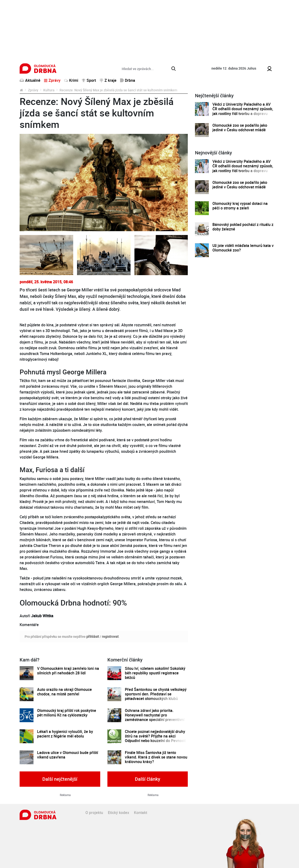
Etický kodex (119, 813)
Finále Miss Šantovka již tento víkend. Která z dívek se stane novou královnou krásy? (156, 757)
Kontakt (141, 813)
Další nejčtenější (60, 779)
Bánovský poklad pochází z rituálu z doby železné (243, 227)
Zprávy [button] (52, 80)
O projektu (94, 813)
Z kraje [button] (108, 80)
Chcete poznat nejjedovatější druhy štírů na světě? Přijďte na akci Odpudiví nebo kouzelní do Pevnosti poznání (155, 739)
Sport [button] (89, 80)
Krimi (71, 80)
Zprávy (33, 90)
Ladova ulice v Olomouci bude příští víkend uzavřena (68, 755)
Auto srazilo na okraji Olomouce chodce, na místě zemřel (64, 692)
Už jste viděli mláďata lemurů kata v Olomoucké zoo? (243, 248)
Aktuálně (30, 80)
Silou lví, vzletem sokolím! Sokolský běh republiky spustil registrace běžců (155, 673)
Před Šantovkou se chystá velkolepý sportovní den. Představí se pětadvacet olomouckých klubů (156, 694)
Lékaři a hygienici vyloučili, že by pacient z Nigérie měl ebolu (65, 734)
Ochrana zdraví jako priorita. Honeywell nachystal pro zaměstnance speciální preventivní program (155, 718)
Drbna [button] (128, 80)
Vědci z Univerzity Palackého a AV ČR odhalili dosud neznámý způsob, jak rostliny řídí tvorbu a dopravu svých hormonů (243, 111)
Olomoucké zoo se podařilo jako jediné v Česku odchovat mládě (240, 128)
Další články (148, 779)
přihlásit (93, 636)
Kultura (49, 90)
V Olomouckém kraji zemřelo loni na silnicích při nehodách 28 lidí (68, 671)
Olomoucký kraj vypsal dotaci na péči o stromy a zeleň (240, 206)
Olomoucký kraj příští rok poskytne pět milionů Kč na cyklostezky (67, 713)
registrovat (110, 636)
